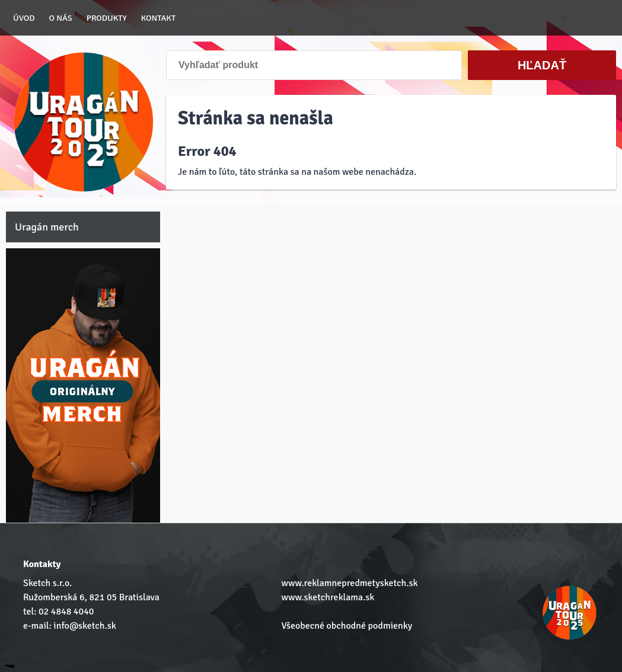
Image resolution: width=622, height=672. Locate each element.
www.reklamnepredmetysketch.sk (349, 583)
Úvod (24, 18)
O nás (61, 18)
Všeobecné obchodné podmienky (347, 626)
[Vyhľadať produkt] (314, 65)
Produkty (107, 18)
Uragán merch (47, 227)
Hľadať (542, 65)
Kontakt (158, 18)
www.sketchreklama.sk (328, 597)
